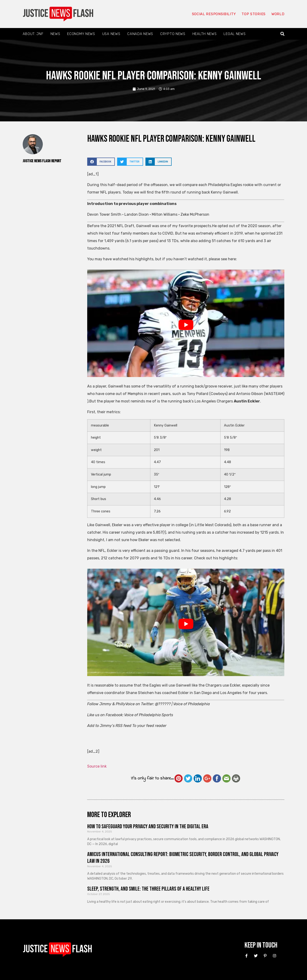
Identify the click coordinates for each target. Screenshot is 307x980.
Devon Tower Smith (104, 214)
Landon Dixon (137, 214)
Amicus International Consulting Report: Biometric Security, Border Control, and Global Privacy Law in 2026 (183, 858)
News (55, 34)
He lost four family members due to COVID (136, 233)
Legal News (235, 34)
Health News (205, 34)
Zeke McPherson (195, 214)
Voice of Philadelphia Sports (149, 715)
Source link (97, 766)
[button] (282, 34)
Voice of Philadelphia (191, 704)
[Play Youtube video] (186, 325)
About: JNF (33, 34)
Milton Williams (165, 214)
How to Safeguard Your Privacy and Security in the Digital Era (148, 827)
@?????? (163, 704)
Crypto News (173, 34)
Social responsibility (214, 14)
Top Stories (254, 14)
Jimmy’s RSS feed (116, 726)
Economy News (81, 34)
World (278, 14)
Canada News (140, 34)
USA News (111, 34)
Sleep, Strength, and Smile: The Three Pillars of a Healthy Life (148, 889)
